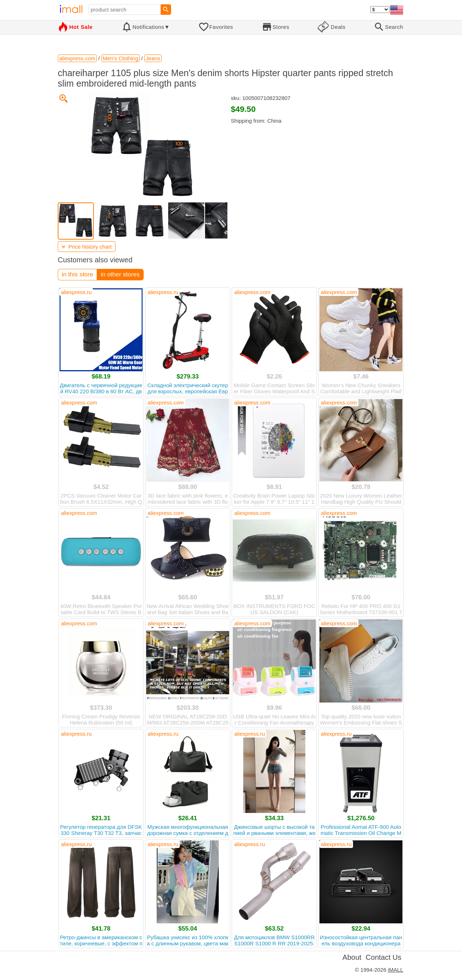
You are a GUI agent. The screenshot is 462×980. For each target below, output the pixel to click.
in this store (77, 274)
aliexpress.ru (76, 292)
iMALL (395, 970)
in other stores (120, 274)
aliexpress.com (252, 292)
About (352, 957)
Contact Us (383, 957)
